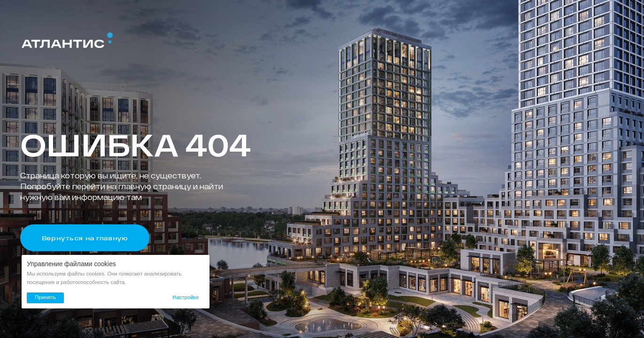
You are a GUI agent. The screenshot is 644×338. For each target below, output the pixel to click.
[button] (185, 298)
